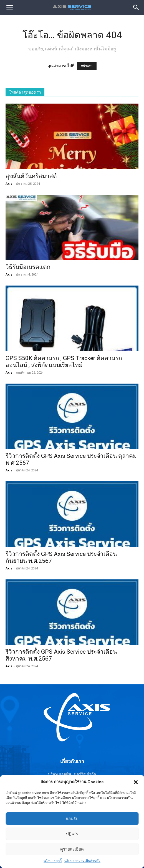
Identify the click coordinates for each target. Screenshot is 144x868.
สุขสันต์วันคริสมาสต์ (31, 176)
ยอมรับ (72, 833)
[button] (136, 797)
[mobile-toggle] (9, 7)
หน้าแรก (87, 66)
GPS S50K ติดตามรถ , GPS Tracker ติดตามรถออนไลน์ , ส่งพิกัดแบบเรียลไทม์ (64, 362)
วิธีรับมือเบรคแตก (28, 267)
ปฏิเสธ (72, 849)
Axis (9, 183)
